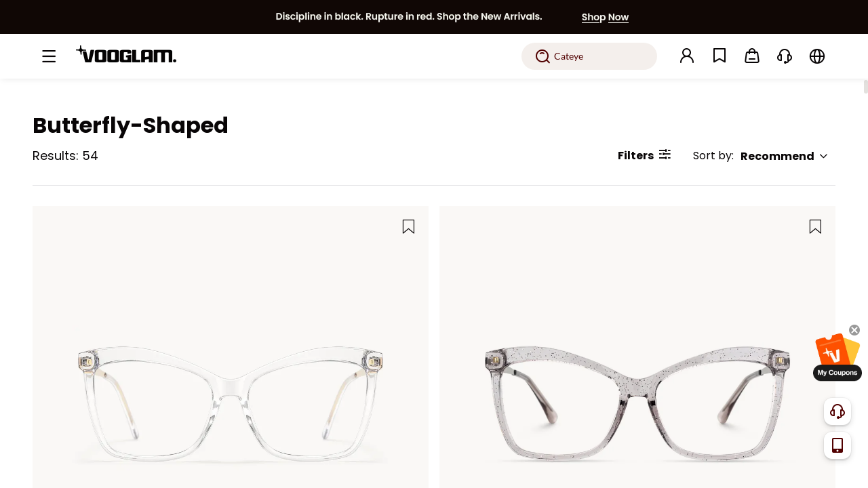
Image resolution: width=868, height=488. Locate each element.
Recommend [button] (785, 156)
